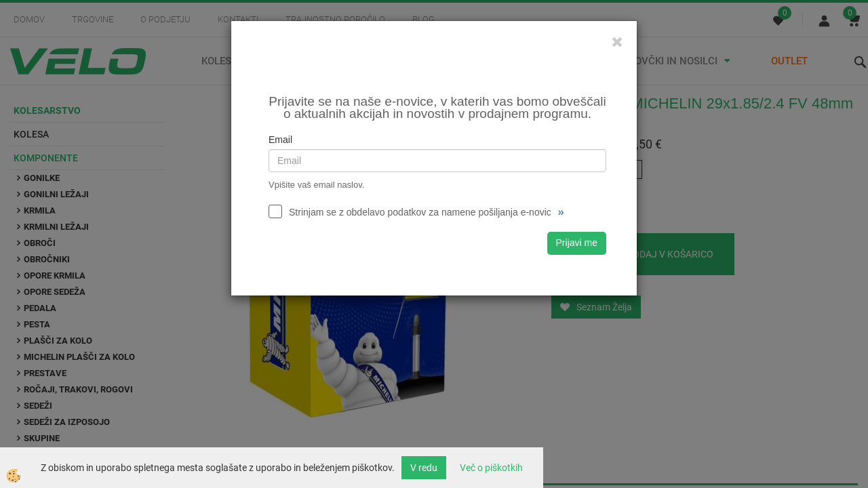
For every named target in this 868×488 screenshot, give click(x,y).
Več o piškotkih (491, 468)
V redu (424, 468)
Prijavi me (577, 243)
